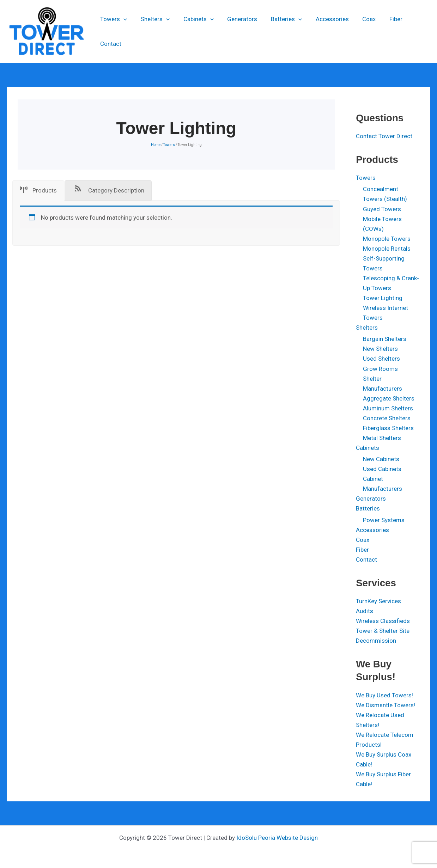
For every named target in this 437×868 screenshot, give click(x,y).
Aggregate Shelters (389, 398)
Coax (359, 31)
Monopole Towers (387, 239)
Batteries (280, 31)
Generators (237, 31)
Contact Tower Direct (384, 136)
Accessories (324, 31)
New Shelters (380, 349)
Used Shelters (381, 359)
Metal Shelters (382, 438)
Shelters (153, 31)
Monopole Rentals (387, 249)
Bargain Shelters (385, 339)
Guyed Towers (382, 209)
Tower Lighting (383, 298)
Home (156, 145)
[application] (123, 31)
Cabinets (195, 31)
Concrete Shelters (387, 418)
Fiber (384, 31)
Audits (365, 611)
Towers (113, 31)
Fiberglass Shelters (388, 428)
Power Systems (384, 520)
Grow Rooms (380, 369)
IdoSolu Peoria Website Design (277, 838)
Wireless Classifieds (383, 621)
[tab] (38, 190)
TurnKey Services (378, 601)
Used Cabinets (382, 469)
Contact (413, 31)
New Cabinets (381, 459)
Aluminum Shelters (388, 408)
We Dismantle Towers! (386, 705)
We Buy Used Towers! (384, 695)
